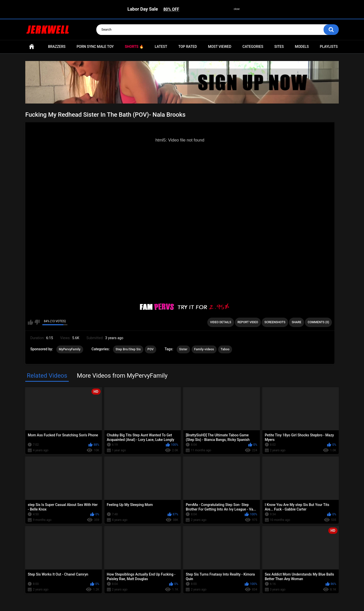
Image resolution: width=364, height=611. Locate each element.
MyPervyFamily (70, 349)
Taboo (225, 349)
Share (297, 322)
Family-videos (204, 349)
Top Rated (188, 47)
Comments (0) (318, 322)
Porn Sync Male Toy (95, 47)
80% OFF (171, 9)
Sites (279, 47)
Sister (183, 349)
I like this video (30, 322)
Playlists (329, 47)
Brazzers (57, 47)
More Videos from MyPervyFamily (122, 376)
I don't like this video (37, 322)
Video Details (221, 322)
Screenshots (275, 322)
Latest (161, 47)
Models (302, 47)
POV (150, 349)
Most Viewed (220, 47)
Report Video (248, 322)
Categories (253, 47)
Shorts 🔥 (134, 47)
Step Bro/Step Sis (128, 349)
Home (32, 47)
